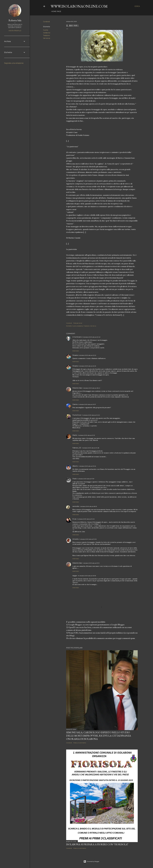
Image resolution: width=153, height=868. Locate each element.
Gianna (75, 404)
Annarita (76, 539)
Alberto (75, 466)
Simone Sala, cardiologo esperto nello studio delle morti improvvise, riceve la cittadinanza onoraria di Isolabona (99, 736)
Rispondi (76, 351)
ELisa (74, 519)
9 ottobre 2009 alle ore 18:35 (88, 506)
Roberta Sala (77, 388)
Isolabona (47, 33)
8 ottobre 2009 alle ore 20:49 (91, 337)
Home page (56, 11)
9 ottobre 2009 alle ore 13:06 (87, 466)
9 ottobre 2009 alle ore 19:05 (88, 539)
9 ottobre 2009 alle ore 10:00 (91, 415)
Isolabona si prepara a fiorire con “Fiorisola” (97, 844)
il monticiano (77, 337)
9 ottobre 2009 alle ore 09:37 (87, 404)
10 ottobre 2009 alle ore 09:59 (87, 576)
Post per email (78, 323)
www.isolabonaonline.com (79, 6)
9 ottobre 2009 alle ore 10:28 (91, 448)
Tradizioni (46, 35)
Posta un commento (80, 743)
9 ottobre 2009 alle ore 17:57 (86, 479)
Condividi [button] (46, 22)
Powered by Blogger (91, 861)
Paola (75, 479)
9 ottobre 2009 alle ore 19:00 (86, 519)
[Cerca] (137, 6)
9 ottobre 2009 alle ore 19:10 (91, 563)
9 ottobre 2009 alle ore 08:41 (91, 388)
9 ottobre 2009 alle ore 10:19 (86, 435)
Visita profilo (15, 31)
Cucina (46, 30)
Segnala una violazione (14, 63)
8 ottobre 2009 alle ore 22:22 (87, 355)
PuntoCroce (77, 415)
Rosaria (75, 355)
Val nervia (47, 38)
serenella (76, 506)
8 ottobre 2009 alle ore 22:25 (87, 366)
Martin (75, 435)
